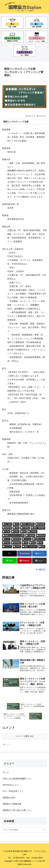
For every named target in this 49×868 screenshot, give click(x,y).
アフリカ (27, 539)
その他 (6, 532)
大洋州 (17, 546)
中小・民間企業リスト (13, 791)
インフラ (7, 546)
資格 (16, 528)
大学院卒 (32, 532)
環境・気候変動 (27, 524)
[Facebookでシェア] (24, 554)
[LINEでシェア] (10, 561)
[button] (39, 561)
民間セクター (39, 539)
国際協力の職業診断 (12, 804)
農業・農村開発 (38, 528)
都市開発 (16, 543)
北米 (40, 543)
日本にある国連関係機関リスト (17, 779)
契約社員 (16, 539)
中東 (25, 543)
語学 (16, 524)
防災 (32, 543)
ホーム (6, 772)
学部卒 (15, 532)
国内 (24, 532)
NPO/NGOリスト (11, 785)
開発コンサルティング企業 (13, 535)
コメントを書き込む (25, 736)
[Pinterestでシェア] (24, 561)
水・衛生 (7, 524)
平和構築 (25, 528)
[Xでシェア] (10, 554)
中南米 (6, 543)
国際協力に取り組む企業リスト (17, 810)
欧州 (42, 546)
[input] (24, 830)
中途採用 (30, 535)
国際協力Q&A (9, 798)
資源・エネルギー (30, 546)
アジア (6, 539)
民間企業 (41, 535)
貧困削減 (7, 528)
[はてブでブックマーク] (39, 554)
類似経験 (40, 524)
